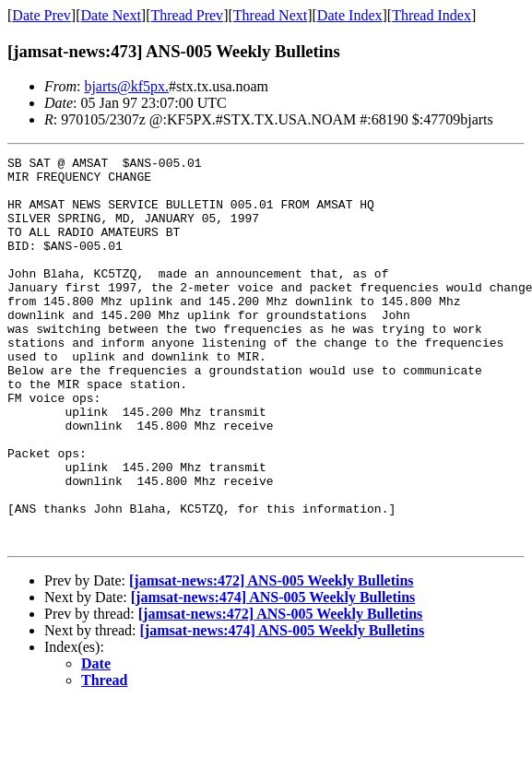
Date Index (350, 15)
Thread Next (270, 15)
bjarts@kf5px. (126, 86)
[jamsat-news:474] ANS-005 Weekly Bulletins (273, 674)
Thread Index (432, 15)
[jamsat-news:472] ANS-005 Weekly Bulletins (272, 658)
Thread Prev (187, 15)
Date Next (111, 15)
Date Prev (41, 15)
